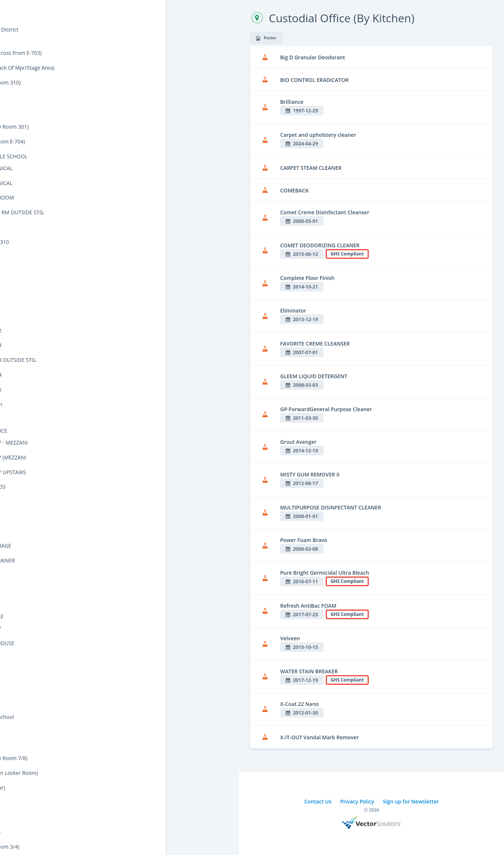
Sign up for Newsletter (411, 801)
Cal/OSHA (22, 133)
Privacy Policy (357, 801)
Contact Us (318, 801)
